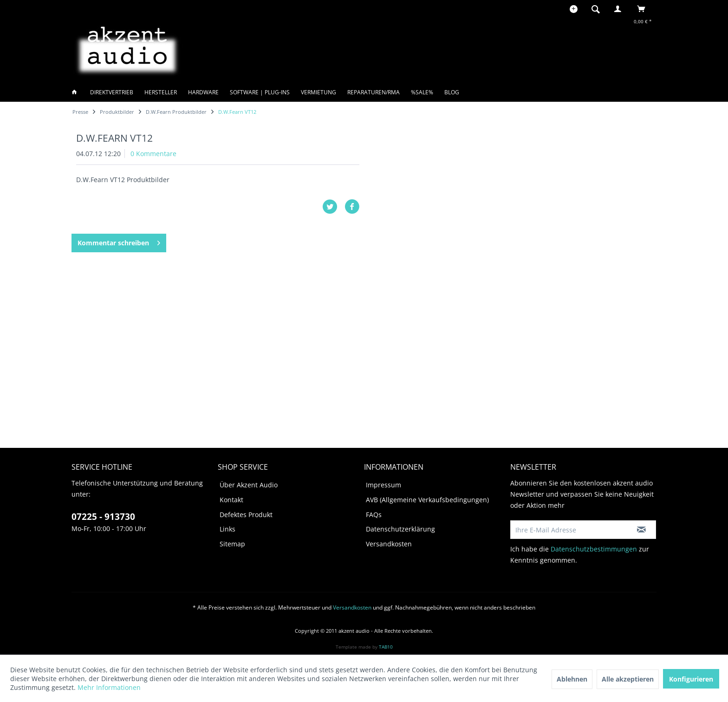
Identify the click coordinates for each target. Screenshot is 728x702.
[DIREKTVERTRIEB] (112, 92)
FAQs (374, 515)
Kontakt (231, 500)
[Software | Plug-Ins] (260, 92)
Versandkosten (389, 544)
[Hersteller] (161, 92)
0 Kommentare (153, 154)
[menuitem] (598, 9)
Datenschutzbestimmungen (594, 549)
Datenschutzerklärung (400, 529)
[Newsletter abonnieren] (641, 530)
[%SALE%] (422, 92)
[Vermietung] (318, 92)
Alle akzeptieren (628, 679)
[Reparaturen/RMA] (374, 92)
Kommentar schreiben (119, 241)
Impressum (383, 485)
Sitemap (232, 544)
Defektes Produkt (246, 515)
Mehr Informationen (109, 687)
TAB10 (386, 647)
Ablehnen (572, 679)
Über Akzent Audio (249, 485)
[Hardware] (203, 92)
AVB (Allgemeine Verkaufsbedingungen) (427, 500)
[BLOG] (452, 92)
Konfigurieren (691, 679)
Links (227, 529)
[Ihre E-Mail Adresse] (569, 530)
